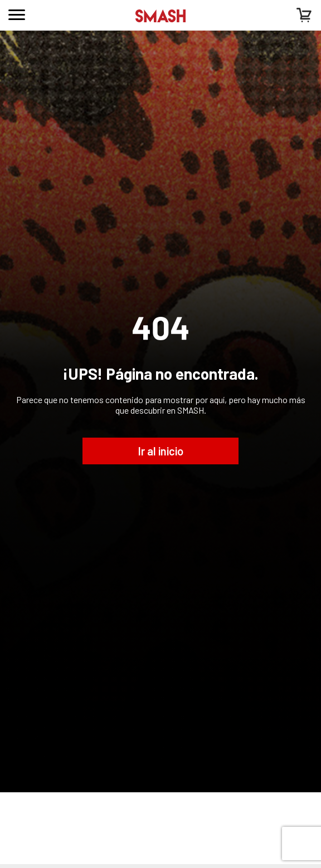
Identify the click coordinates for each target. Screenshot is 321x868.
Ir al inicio (161, 451)
